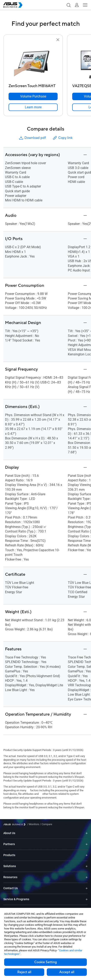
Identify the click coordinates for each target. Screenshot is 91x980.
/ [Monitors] (33, 824)
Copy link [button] (62, 138)
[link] (33, 107)
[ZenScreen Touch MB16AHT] (33, 85)
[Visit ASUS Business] (15, 824)
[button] (68, 5)
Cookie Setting (45, 962)
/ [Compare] (46, 824)
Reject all (24, 972)
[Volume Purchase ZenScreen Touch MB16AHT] (33, 96)
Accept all (67, 972)
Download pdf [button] (32, 138)
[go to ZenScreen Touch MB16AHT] (33, 62)
